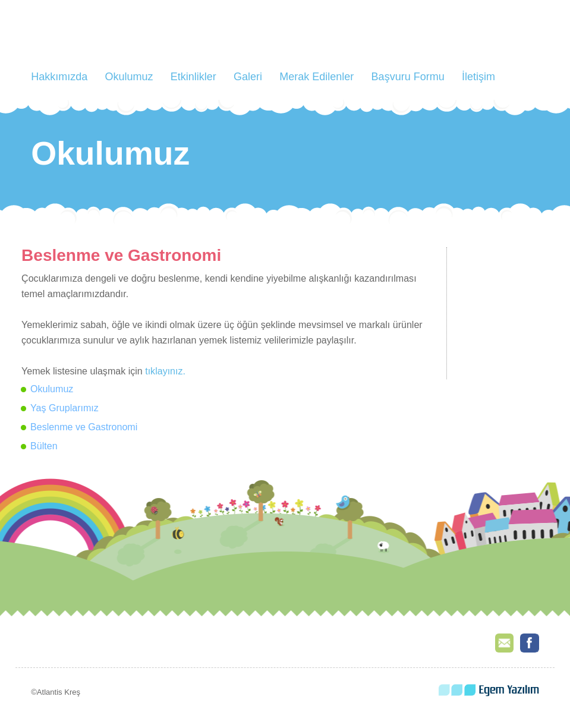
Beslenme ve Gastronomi (84, 427)
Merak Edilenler (317, 77)
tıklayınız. (165, 371)
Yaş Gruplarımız (64, 408)
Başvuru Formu (408, 77)
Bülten (44, 446)
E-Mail (505, 643)
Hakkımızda (59, 77)
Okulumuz (129, 77)
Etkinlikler (193, 77)
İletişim (478, 77)
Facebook (530, 643)
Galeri (248, 77)
